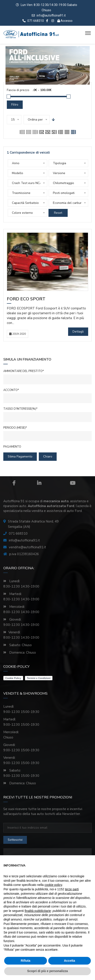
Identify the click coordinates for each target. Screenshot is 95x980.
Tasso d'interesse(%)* (20, 409)
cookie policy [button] (53, 885)
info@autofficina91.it (51, 15)
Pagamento (12, 447)
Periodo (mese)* (15, 428)
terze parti (72, 889)
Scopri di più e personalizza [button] (47, 971)
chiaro (48, 457)
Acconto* (11, 390)
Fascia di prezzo (18, 90)
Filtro (15, 105)
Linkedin (39, 483)
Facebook (14, 483)
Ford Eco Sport (26, 299)
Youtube (73, 483)
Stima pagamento (20, 457)
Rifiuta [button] (26, 961)
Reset (58, 213)
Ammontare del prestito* (24, 371)
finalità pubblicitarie (38, 911)
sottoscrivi (15, 840)
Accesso (65, 21)
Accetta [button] (70, 961)
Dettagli (78, 332)
